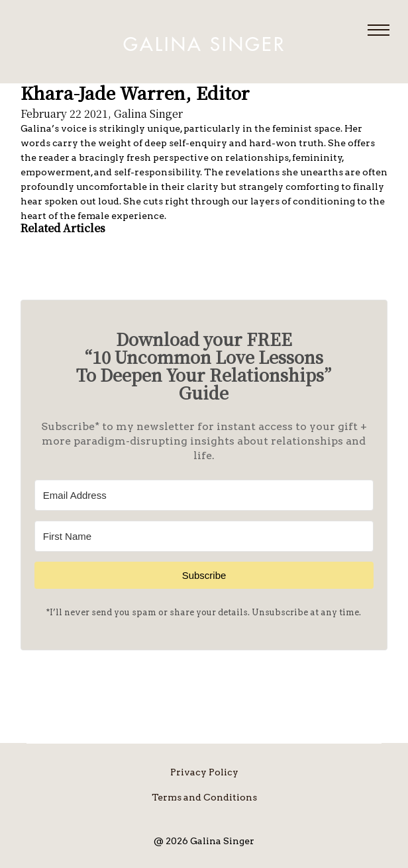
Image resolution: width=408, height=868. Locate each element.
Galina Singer (204, 45)
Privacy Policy (204, 772)
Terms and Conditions (204, 797)
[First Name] (204, 536)
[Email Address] (204, 495)
